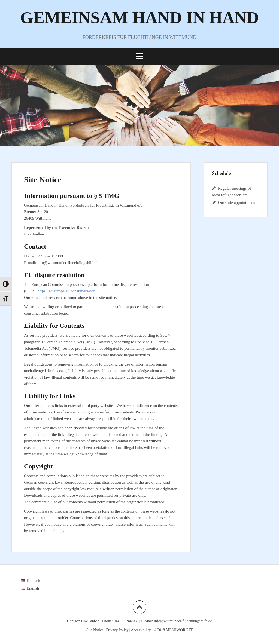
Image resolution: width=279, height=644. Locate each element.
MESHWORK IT (179, 630)
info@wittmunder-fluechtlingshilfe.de (183, 621)
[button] (139, 56)
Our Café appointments (237, 203)
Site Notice (95, 630)
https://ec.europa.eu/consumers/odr (66, 291)
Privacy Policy (117, 630)
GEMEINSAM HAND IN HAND (140, 17)
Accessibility (141, 630)
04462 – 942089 (126, 621)
